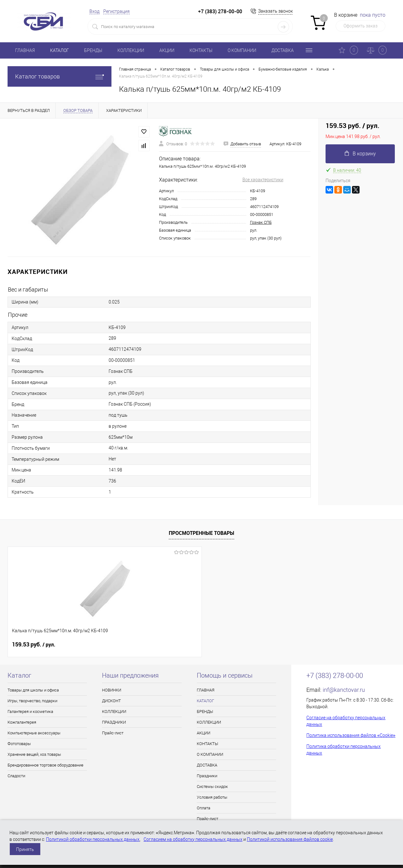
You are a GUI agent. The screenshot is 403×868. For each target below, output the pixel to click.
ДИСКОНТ (111, 701)
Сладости (16, 776)
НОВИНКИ (112, 690)
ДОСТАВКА (283, 50)
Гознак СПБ (261, 222)
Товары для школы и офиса (33, 690)
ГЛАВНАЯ (25, 50)
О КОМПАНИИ (242, 50)
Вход (94, 11)
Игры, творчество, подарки (32, 701)
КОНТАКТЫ (201, 50)
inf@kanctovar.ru (344, 690)
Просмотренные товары (201, 533)
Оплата (204, 808)
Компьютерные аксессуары (34, 733)
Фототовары (19, 744)
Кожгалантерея (22, 722)
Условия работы (212, 797)
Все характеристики (263, 180)
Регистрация (116, 11)
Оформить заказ (360, 26)
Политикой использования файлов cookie (290, 839)
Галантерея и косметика (30, 712)
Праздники (207, 776)
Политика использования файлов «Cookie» (351, 735)
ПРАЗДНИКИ (114, 722)
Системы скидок (212, 787)
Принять (25, 849)
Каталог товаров (60, 76)
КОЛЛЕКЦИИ (131, 50)
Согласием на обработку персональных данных (193, 839)
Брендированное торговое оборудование (45, 765)
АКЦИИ (167, 50)
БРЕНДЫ (93, 50)
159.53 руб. (34, 645)
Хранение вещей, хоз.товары (34, 754)
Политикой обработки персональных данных (93, 839)
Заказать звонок (275, 11)
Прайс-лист (113, 733)
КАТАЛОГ (60, 50)
